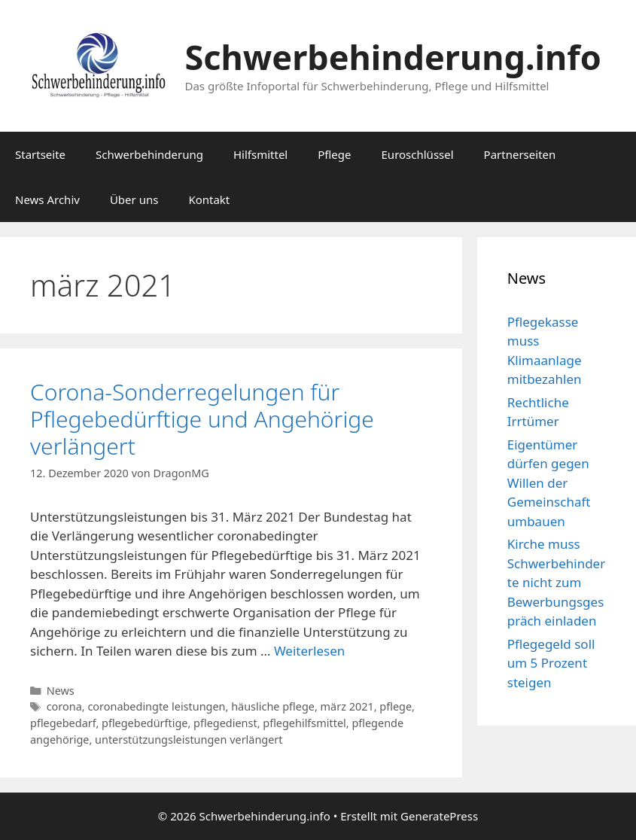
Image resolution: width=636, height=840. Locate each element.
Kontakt (209, 199)
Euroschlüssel (418, 154)
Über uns (134, 199)
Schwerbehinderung (149, 154)
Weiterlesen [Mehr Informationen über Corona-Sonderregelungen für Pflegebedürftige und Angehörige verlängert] (309, 651)
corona (64, 706)
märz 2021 (347, 706)
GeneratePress (439, 816)
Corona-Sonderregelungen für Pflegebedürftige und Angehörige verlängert (202, 419)
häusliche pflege (273, 706)
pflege (396, 706)
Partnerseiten (520, 154)
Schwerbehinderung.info (393, 57)
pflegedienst (225, 723)
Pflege (334, 154)
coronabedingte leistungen (156, 706)
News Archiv (47, 199)
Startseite (40, 154)
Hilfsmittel (260, 154)
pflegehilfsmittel (304, 723)
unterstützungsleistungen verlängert (189, 740)
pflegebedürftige (145, 723)
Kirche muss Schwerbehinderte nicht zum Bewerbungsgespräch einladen (556, 582)
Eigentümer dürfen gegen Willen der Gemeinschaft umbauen (549, 483)
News (61, 691)
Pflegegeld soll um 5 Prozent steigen (551, 663)
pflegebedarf (63, 723)
